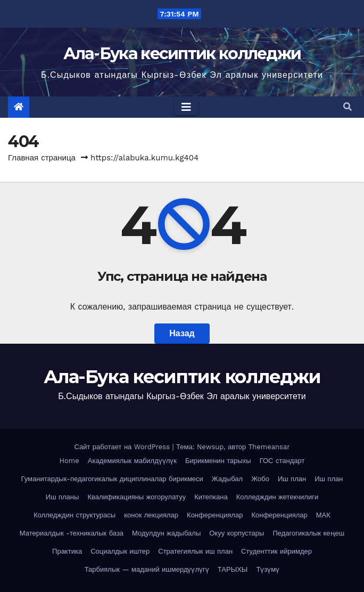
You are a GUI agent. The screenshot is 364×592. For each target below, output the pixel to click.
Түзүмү (268, 569)
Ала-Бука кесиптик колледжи (182, 54)
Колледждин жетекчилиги (277, 497)
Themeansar (269, 447)
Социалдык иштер (120, 551)
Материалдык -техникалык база (72, 533)
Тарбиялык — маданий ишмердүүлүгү (147, 569)
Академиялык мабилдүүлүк (132, 461)
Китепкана (211, 497)
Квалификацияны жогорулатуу (136, 497)
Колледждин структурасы (75, 515)
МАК (323, 515)
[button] (348, 107)
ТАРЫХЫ (233, 569)
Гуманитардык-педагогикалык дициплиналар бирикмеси (112, 479)
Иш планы (63, 497)
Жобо (260, 479)
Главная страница (42, 158)
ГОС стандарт (282, 461)
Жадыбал (227, 479)
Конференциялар (215, 515)
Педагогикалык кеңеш (308, 533)
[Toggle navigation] (186, 107)
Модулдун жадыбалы (166, 533)
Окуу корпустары (237, 533)
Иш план (292, 479)
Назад (182, 333)
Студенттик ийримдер (276, 551)
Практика (67, 551)
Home (69, 461)
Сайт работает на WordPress (123, 447)
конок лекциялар (151, 515)
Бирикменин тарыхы (218, 461)
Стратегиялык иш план (195, 551)
